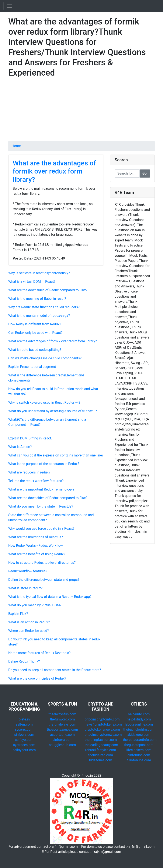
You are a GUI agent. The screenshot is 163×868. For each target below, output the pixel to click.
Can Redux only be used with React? (35, 333)
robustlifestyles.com (101, 750)
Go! (145, 173)
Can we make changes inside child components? (45, 358)
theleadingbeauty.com (101, 745)
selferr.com (24, 724)
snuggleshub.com (63, 745)
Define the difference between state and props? (44, 580)
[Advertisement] (81, 111)
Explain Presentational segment (32, 367)
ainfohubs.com (139, 755)
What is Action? (20, 447)
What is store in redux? (25, 588)
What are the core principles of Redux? (37, 678)
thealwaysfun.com (63, 714)
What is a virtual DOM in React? (32, 282)
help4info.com (139, 714)
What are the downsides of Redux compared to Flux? (48, 290)
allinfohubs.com (139, 760)
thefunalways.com (63, 724)
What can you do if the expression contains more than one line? (56, 455)
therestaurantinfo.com (140, 740)
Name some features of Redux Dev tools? (39, 653)
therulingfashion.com (101, 740)
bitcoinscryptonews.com (103, 735)
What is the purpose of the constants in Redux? (44, 464)
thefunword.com (63, 719)
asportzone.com (62, 735)
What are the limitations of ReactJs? (36, 537)
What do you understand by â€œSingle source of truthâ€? (53, 411)
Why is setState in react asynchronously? (39, 273)
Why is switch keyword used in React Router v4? (44, 402)
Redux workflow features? (28, 571)
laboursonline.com (139, 724)
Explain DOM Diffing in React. (30, 438)
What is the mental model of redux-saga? (39, 316)
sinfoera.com (24, 735)
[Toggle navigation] (9, 6)
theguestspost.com (139, 745)
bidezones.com (101, 760)
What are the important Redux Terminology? (41, 489)
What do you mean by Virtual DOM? (35, 605)
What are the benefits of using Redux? (37, 554)
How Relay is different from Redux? (35, 324)
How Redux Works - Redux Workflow (36, 546)
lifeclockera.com (139, 750)
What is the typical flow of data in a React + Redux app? (50, 597)
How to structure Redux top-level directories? (42, 563)
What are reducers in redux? (29, 472)
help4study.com (139, 719)
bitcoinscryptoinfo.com (102, 719)
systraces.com (24, 745)
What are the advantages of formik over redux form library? (54, 171)
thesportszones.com (62, 730)
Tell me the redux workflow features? (36, 481)
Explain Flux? (18, 614)
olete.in (24, 719)
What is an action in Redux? (29, 622)
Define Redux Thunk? (24, 661)
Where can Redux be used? (29, 631)
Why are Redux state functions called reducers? (44, 307)
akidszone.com (139, 735)
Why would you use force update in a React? (41, 529)
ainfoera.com (62, 740)
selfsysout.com (24, 750)
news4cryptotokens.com (103, 724)
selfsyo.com (24, 740)
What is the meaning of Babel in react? (37, 299)
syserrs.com (24, 730)
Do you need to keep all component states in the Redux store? (55, 670)
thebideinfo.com (101, 755)
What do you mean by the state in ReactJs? (41, 506)
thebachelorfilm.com (139, 730)
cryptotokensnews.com (102, 730)
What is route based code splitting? (35, 350)
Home (16, 146)
